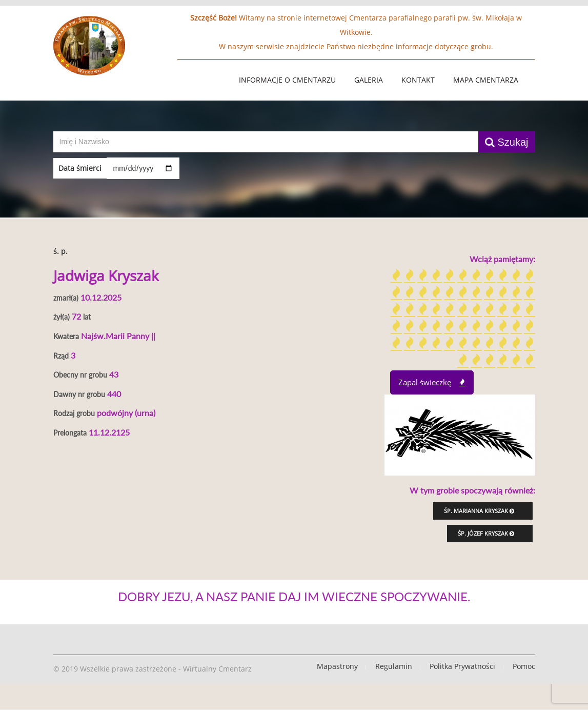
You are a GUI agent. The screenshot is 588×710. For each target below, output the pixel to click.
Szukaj (507, 142)
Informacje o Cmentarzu (287, 80)
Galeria (369, 80)
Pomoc (524, 666)
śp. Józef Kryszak (486, 533)
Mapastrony (337, 666)
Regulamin (394, 666)
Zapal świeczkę (432, 382)
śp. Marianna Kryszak (479, 511)
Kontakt (418, 80)
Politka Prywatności (462, 666)
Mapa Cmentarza (486, 80)
